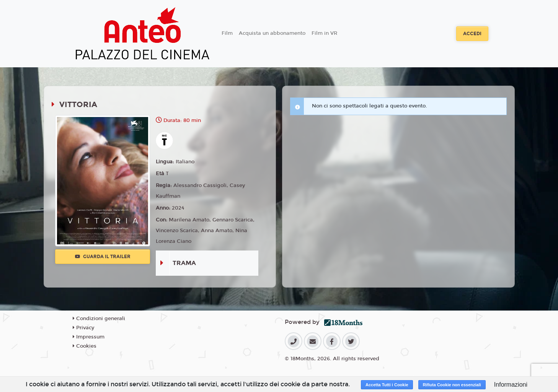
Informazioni (511, 385)
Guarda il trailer (103, 257)
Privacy (83, 328)
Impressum (89, 337)
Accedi (472, 34)
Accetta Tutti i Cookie (387, 385)
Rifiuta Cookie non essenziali (452, 385)
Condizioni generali (99, 319)
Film (227, 33)
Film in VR (324, 33)
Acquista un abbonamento (272, 33)
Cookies (85, 346)
